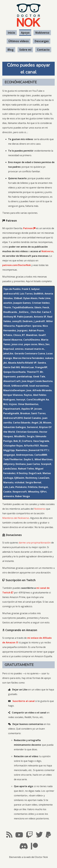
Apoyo (25, 33)
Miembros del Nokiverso (16, 518)
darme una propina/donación (35, 543)
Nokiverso (42, 33)
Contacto (43, 50)
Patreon (29, 228)
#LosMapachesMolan (29, 863)
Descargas (42, 41)
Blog (10, 50)
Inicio (11, 33)
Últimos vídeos (18, 41)
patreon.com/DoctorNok (17, 265)
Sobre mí (25, 50)
